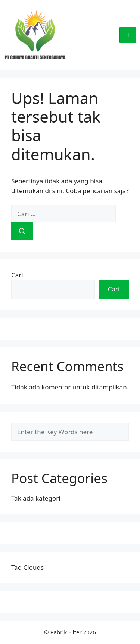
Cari (17, 275)
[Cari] (22, 231)
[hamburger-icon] (128, 35)
